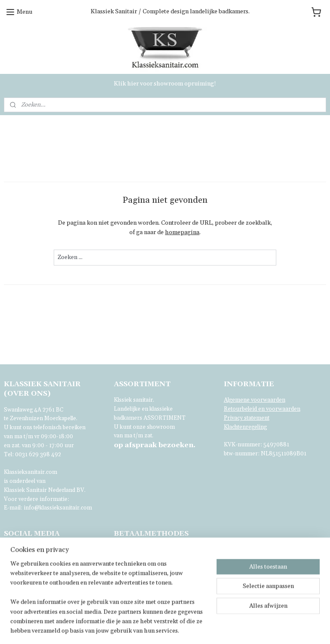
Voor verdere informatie (36, 499)
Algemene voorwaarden (255, 400)
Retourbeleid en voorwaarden (262, 409)
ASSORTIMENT (165, 418)
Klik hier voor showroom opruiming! (165, 84)
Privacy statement (247, 418)
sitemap (185, 628)
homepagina (182, 232)
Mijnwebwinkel (300, 628)
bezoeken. (155, 445)
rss (201, 628)
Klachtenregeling (245, 427)
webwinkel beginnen (231, 628)
